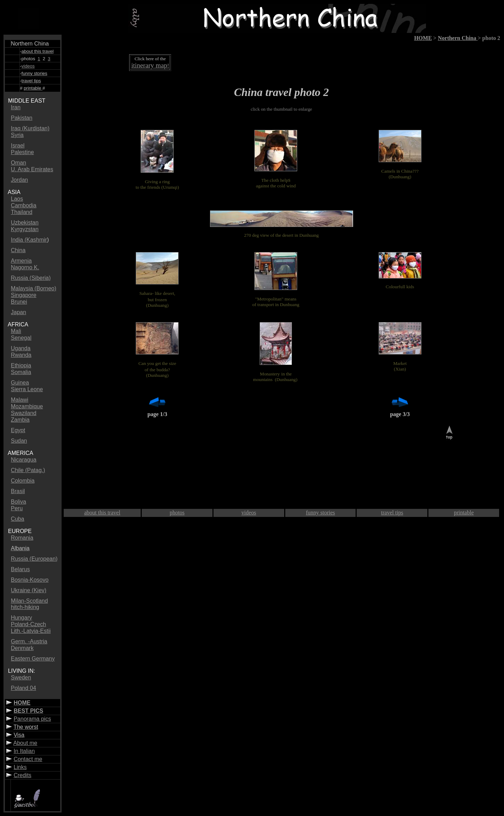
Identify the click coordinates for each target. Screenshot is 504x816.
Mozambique (27, 406)
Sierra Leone (27, 389)
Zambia (20, 420)
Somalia (21, 372)
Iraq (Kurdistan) (30, 128)
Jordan (19, 180)
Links (20, 767)
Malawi (20, 400)
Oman (19, 163)
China (18, 250)
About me (25, 743)
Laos (17, 199)
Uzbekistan (25, 223)
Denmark (22, 648)
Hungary (21, 618)
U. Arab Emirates (32, 169)
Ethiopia (21, 365)
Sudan (19, 441)
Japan (19, 312)
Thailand (22, 212)
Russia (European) (34, 559)
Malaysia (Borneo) (34, 288)
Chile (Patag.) (28, 470)
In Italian (24, 751)
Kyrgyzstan (25, 229)
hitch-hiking (25, 607)
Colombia (23, 481)
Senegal (21, 338)
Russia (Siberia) (31, 278)
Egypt (18, 430)
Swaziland (24, 413)
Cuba (17, 519)
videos (28, 66)
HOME (22, 703)
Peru (17, 508)
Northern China (458, 38)
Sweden (21, 677)
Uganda (21, 348)
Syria (17, 135)
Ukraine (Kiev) (29, 590)
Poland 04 (23, 688)
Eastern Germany (33, 659)
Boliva (19, 502)
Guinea (20, 383)
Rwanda (21, 355)
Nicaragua (24, 460)
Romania (22, 538)
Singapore (24, 295)
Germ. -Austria (29, 641)
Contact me (28, 759)
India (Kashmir (29, 240)
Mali (16, 331)
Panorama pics (32, 719)
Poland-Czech (29, 624)
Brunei (19, 302)
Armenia (21, 261)
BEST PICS (28, 711)
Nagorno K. (25, 267)
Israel (18, 146)
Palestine (22, 152)
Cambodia (24, 205)
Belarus (20, 569)
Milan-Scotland (29, 601)
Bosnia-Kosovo (30, 580)
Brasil (18, 491)
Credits (23, 775)
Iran (16, 107)
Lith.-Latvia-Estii (31, 631)
